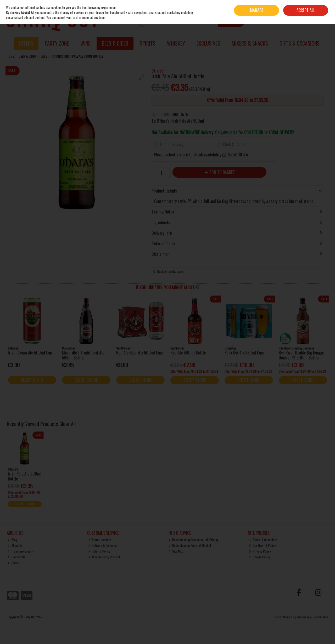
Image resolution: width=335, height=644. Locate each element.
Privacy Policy (260, 551)
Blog (12, 540)
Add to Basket (220, 172)
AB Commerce (319, 617)
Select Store (238, 155)
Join (326, 6)
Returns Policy (99, 551)
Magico (288, 617)
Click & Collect (235, 144)
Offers (26, 43)
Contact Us (16, 557)
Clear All (68, 424)
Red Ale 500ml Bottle (188, 353)
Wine (85, 43)
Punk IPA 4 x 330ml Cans (245, 353)
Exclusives (208, 43)
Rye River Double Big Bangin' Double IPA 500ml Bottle (301, 355)
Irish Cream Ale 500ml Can (30, 353)
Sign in (316, 6)
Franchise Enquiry (21, 551)
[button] (142, 77)
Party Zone (57, 43)
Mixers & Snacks (250, 43)
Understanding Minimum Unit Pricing (194, 540)
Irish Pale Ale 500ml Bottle (25, 476)
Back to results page (170, 271)
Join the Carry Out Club (105, 557)
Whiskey (176, 43)
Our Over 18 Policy (262, 545)
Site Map (176, 551)
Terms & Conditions (263, 540)
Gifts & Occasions (300, 43)
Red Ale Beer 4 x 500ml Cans (140, 353)
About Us (15, 545)
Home (13, 563)
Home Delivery (172, 144)
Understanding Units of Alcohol (190, 545)
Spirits (148, 43)
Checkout (317, 21)
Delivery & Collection (103, 545)
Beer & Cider (115, 43)
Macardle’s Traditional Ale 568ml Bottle (83, 355)
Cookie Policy (259, 557)
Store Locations (100, 540)
